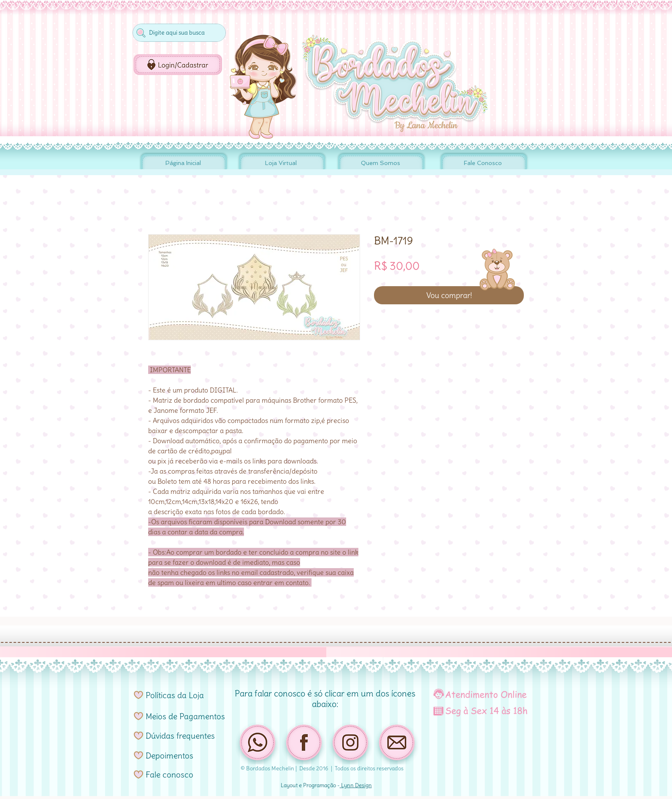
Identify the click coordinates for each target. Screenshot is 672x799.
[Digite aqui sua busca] (178, 33)
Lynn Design (356, 785)
